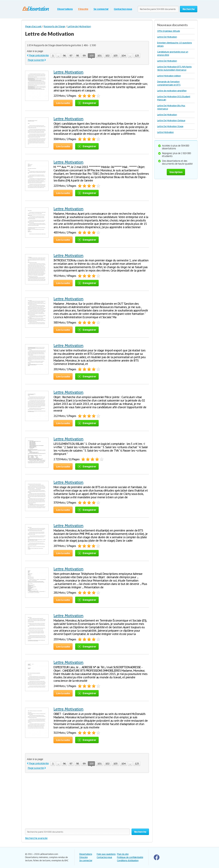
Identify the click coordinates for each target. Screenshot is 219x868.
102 (107, 55)
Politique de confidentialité (130, 857)
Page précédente (39, 55)
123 (137, 55)
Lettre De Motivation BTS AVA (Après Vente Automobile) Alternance (174, 68)
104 (123, 55)
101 (99, 55)
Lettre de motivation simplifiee (172, 91)
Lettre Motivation (68, 72)
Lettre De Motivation (167, 37)
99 (84, 55)
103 (115, 55)
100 (91, 56)
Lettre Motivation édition (169, 76)
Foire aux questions (106, 854)
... (58, 55)
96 (64, 55)
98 (78, 55)
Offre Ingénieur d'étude (169, 31)
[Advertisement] (55, 803)
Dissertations (65, 9)
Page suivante (36, 60)
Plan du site (123, 854)
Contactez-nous (123, 9)
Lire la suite (63, 103)
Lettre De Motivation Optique (171, 120)
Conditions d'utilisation (128, 860)
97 (71, 55)
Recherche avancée (36, 838)
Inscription (176, 172)
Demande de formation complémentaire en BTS (169, 83)
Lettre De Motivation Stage (170, 126)
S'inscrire (83, 9)
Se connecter (101, 9)
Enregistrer (87, 103)
